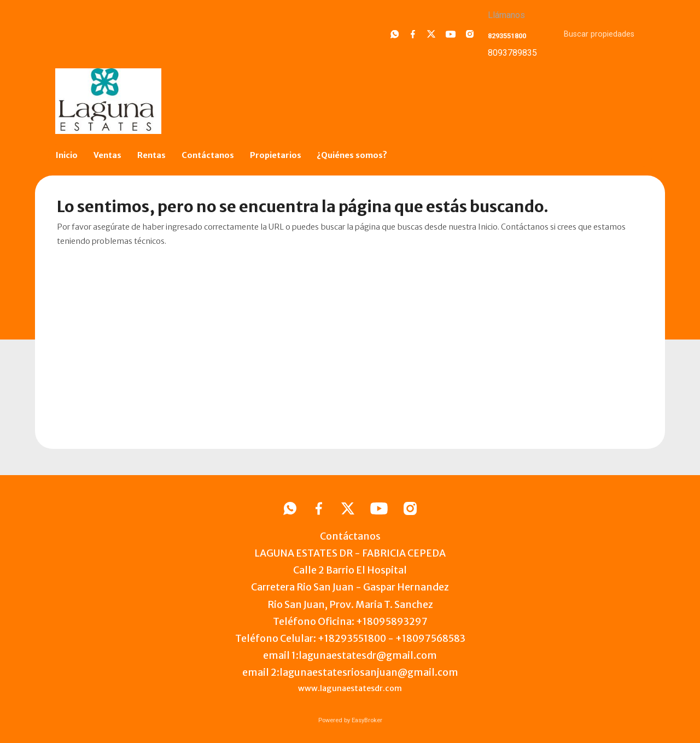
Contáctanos (208, 155)
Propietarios (276, 155)
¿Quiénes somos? (352, 155)
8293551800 (507, 36)
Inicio (67, 155)
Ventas (107, 155)
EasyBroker (367, 720)
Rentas (151, 155)
